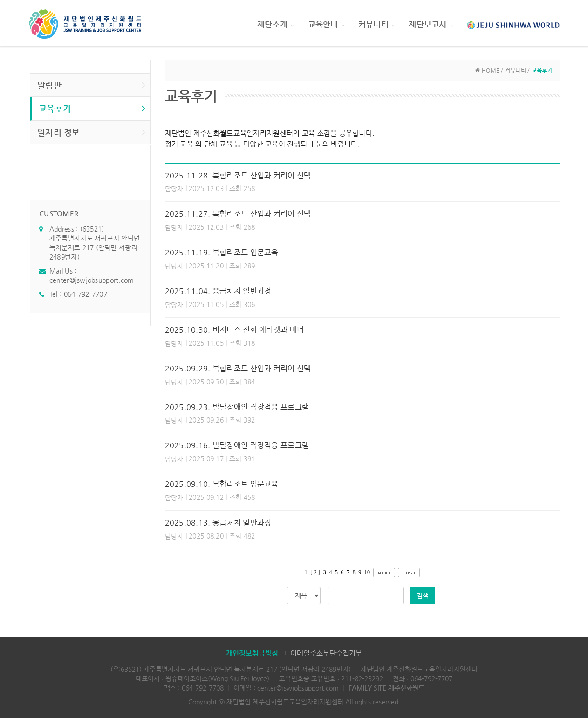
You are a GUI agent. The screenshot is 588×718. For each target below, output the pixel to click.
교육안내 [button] (326, 24)
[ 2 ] (315, 572)
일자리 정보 (92, 132)
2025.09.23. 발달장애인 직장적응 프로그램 (237, 407)
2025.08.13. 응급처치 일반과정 (218, 523)
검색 (423, 595)
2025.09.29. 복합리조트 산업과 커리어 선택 (238, 368)
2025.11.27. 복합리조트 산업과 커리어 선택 (238, 214)
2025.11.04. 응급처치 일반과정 (218, 291)
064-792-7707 (85, 294)
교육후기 (92, 108)
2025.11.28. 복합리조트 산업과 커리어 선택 (238, 175)
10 (367, 572)
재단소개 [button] (275, 24)
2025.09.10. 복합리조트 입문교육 (222, 484)
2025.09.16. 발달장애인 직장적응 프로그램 (237, 445)
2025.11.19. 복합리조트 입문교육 (222, 252)
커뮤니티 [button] (376, 24)
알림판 (92, 85)
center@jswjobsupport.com (92, 280)
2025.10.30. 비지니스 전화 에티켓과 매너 (235, 330)
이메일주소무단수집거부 (326, 653)
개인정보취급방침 (252, 653)
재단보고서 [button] (431, 24)
